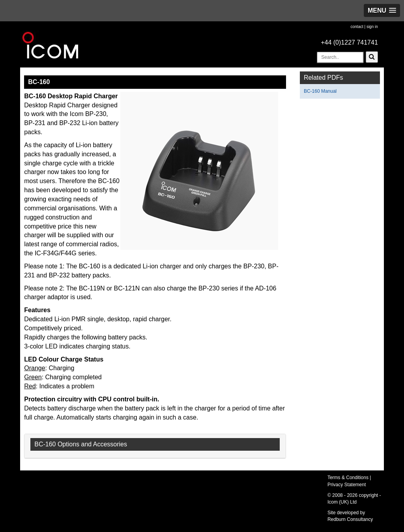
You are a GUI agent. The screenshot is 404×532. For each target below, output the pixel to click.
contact (357, 27)
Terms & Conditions (348, 478)
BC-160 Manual (320, 91)
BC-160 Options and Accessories (81, 444)
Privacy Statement (347, 485)
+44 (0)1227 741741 (349, 42)
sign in (372, 27)
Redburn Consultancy (350, 519)
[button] (382, 10)
